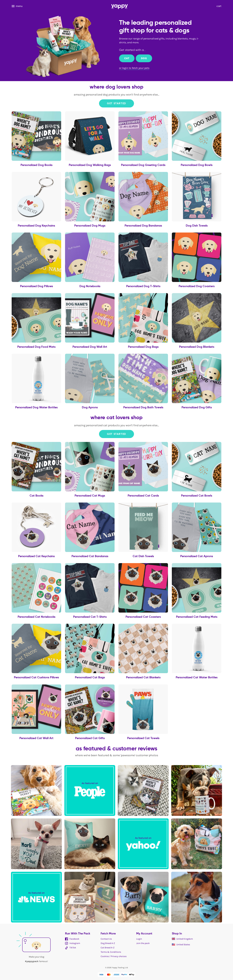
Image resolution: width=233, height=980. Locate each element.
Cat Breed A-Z (108, 948)
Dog (144, 58)
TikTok (71, 948)
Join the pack (143, 943)
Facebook (72, 939)
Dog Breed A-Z (108, 943)
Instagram (73, 943)
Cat (127, 58)
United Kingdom (182, 939)
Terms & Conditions (111, 952)
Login (139, 939)
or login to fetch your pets (134, 68)
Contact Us (106, 939)
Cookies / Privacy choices (114, 956)
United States (181, 945)
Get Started (116, 103)
